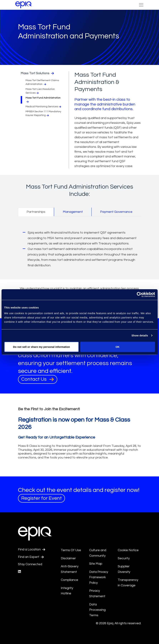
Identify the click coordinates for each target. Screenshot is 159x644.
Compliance (70, 580)
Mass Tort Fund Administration (43, 100)
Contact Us (38, 379)
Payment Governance (116, 212)
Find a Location (32, 550)
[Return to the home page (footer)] (24, 5)
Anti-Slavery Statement (70, 569)
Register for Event (41, 498)
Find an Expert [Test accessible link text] (31, 557)
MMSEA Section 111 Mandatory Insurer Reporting (43, 114)
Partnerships (36, 212)
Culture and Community (98, 553)
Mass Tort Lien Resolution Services (40, 91)
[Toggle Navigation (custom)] (141, 5)
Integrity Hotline (67, 591)
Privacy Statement (97, 593)
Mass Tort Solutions (37, 73)
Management (73, 212)
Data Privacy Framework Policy (99, 577)
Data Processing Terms (97, 610)
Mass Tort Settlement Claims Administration (42, 82)
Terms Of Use (71, 550)
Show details (140, 335)
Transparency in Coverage (128, 583)
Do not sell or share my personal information (41, 347)
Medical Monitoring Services (44, 107)
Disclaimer (68, 558)
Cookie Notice (128, 550)
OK (118, 347)
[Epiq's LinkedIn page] (19, 572)
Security (124, 558)
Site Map (96, 564)
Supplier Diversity (124, 569)
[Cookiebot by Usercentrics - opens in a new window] (139, 295)
